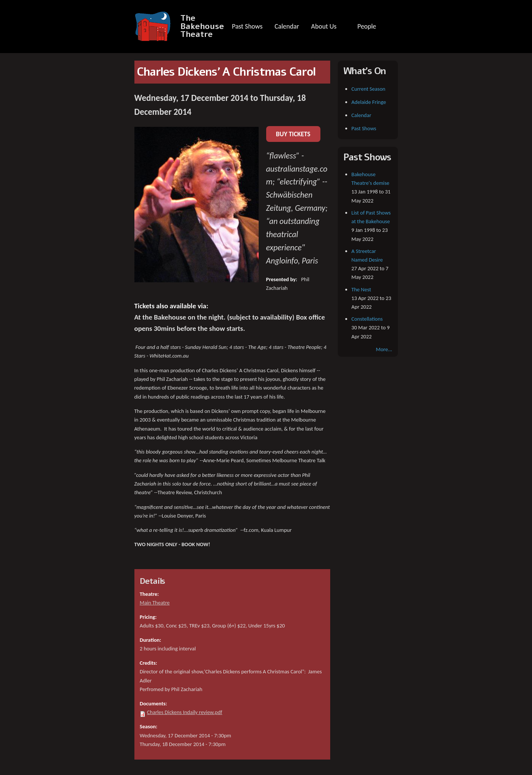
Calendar (287, 26)
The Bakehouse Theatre (202, 26)
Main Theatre (155, 603)
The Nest (361, 289)
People (367, 26)
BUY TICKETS (293, 134)
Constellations (367, 319)
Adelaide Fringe (369, 102)
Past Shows (247, 26)
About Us (324, 26)
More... (384, 349)
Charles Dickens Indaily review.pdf (184, 712)
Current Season (368, 89)
